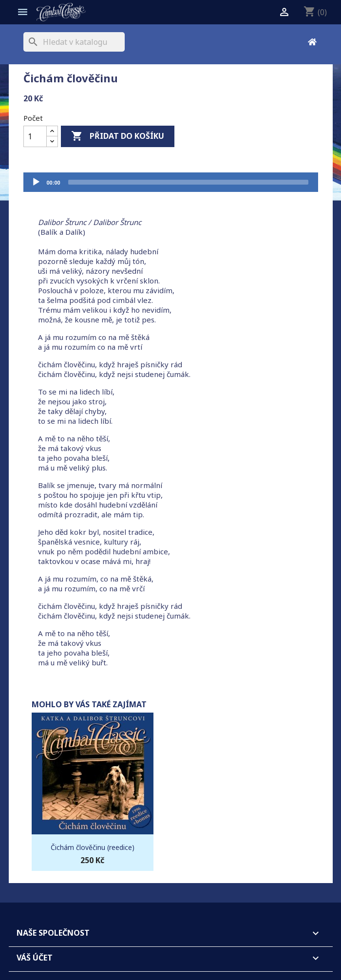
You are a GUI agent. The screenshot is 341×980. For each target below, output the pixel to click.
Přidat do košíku (118, 136)
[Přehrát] (36, 182)
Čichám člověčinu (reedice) (93, 847)
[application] (171, 182)
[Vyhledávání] (74, 42)
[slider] (188, 182)
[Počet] (35, 136)
